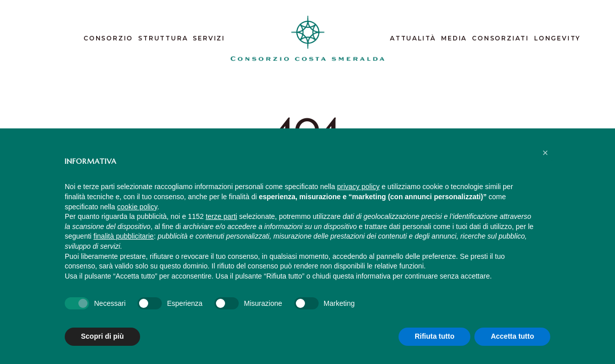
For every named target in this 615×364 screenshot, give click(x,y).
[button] (545, 153)
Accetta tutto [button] (512, 336)
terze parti (222, 216)
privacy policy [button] (359, 187)
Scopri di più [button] (102, 336)
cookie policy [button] (137, 207)
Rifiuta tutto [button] (435, 336)
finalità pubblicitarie (124, 236)
